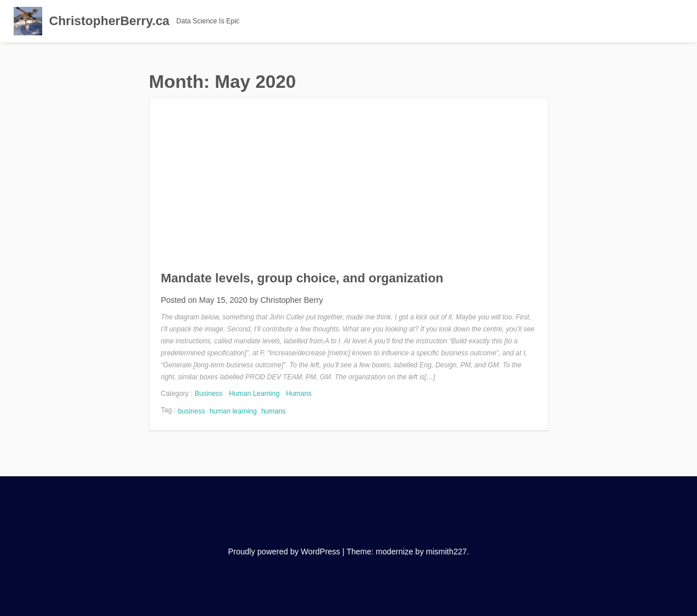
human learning (233, 411)
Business (208, 394)
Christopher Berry (291, 300)
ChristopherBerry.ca (109, 21)
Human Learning (254, 394)
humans (273, 411)
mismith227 (447, 552)
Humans (299, 394)
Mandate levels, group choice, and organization (302, 278)
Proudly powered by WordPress (284, 552)
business (191, 411)
